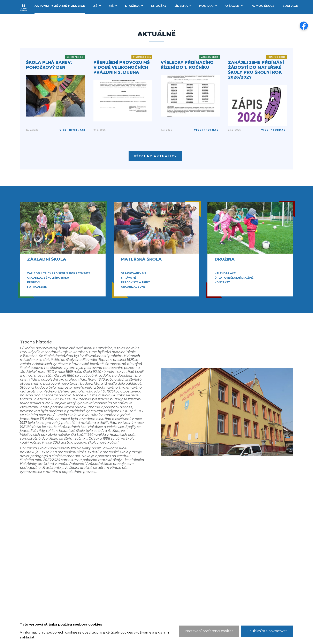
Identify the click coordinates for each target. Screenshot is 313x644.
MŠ (111, 6)
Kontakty (208, 6)
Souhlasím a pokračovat (267, 631)
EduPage (290, 6)
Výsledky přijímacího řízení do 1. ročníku (187, 65)
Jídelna (181, 6)
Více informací (72, 130)
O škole (232, 6)
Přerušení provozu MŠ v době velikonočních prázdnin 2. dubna (122, 67)
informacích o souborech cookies (50, 632)
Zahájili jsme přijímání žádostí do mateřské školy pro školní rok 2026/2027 (256, 70)
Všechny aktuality (156, 156)
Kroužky (159, 6)
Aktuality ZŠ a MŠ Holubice (60, 6)
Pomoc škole (262, 6)
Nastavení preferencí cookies (209, 631)
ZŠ (95, 6)
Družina (132, 6)
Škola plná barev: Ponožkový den (49, 65)
